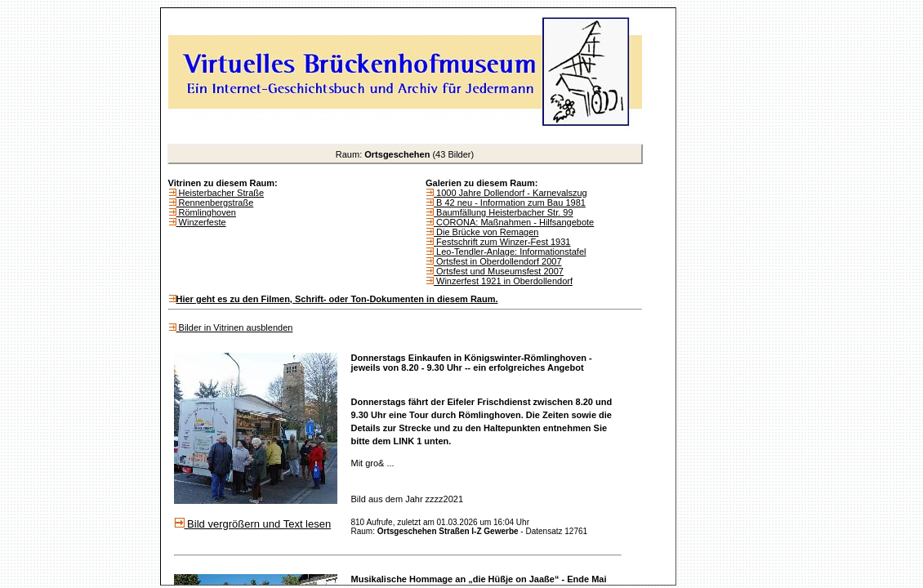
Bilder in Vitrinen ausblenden (235, 327)
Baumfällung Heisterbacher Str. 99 (504, 212)
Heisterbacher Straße (221, 193)
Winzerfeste (201, 222)
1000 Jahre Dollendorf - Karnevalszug (511, 193)
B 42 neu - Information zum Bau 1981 (510, 203)
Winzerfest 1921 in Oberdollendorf (503, 281)
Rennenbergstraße (215, 203)
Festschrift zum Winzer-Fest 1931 (502, 242)
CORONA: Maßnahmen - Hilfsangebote (514, 222)
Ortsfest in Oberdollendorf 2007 (498, 261)
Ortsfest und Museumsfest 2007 (499, 271)
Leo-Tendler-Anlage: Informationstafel (510, 252)
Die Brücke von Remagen (486, 232)
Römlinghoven (206, 212)
